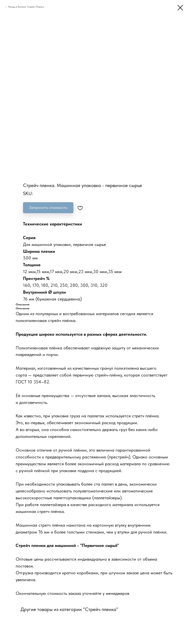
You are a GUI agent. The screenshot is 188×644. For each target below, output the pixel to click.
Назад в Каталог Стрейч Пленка (26, 7)
